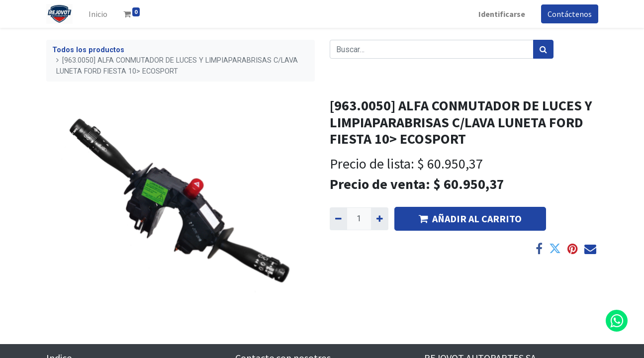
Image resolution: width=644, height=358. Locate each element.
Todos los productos (88, 50)
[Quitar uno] (338, 219)
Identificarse (502, 14)
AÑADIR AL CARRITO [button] (470, 219)
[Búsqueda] (543, 49)
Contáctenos (570, 14)
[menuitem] (98, 14)
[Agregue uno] (380, 219)
